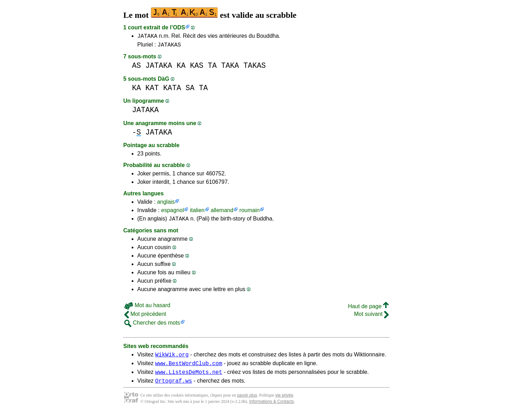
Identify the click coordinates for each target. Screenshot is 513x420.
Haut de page (368, 309)
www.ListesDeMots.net (189, 378)
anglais (166, 204)
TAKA (230, 68)
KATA (172, 90)
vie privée (284, 403)
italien (197, 212)
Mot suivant (371, 317)
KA (181, 68)
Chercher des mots (152, 326)
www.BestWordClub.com (189, 368)
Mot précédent (145, 317)
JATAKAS (169, 46)
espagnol (172, 212)
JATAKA (147, 37)
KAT (152, 90)
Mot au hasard (147, 308)
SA (190, 90)
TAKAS (255, 68)
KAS (197, 68)
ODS (179, 27)
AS (137, 68)
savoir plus (247, 403)
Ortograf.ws (174, 388)
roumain (250, 212)
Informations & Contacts (271, 409)
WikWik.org (172, 359)
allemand (222, 212)
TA (212, 68)
